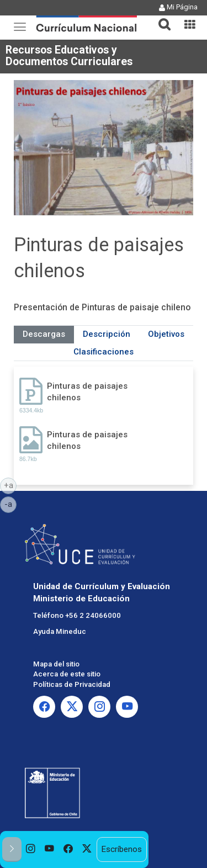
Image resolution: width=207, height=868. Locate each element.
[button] (160, 18)
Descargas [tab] (44, 334)
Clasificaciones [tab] (104, 352)
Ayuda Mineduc (60, 631)
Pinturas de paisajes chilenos (87, 392)
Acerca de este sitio (67, 674)
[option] (31, 850)
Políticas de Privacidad (72, 684)
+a (10, 485)
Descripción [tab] (107, 334)
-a (10, 504)
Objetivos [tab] (166, 334)
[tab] (160, 18)
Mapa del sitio (56, 664)
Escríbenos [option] (121, 849)
